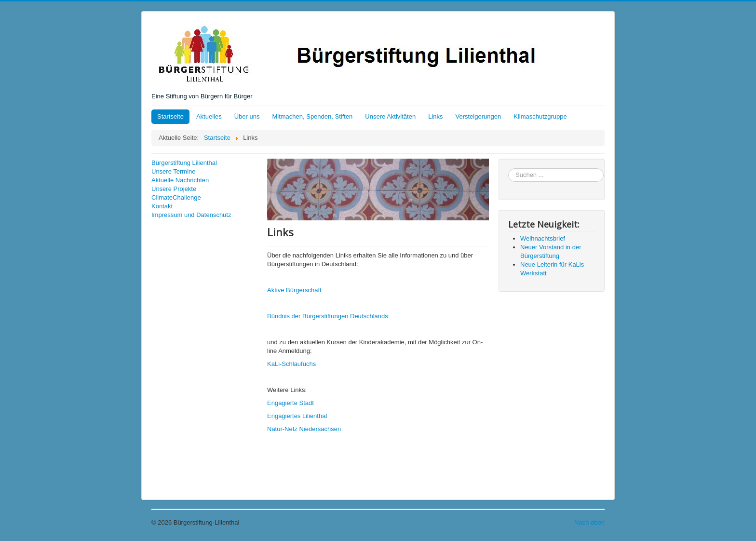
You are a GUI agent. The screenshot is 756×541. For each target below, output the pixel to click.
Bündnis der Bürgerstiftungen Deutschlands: (328, 316)
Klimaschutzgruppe (540, 116)
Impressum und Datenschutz (191, 215)
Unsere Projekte (174, 189)
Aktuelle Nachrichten (180, 180)
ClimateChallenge (176, 197)
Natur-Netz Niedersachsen (304, 429)
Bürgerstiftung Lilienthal (184, 163)
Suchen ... (508, 169)
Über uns (247, 116)
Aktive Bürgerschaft (294, 290)
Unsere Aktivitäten (390, 116)
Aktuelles (209, 116)
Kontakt (162, 206)
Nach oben (589, 522)
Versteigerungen (479, 116)
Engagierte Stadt (290, 403)
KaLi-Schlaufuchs (291, 364)
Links (435, 116)
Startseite (170, 116)
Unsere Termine (174, 171)
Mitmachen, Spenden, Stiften (312, 116)
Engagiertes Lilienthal (297, 416)
